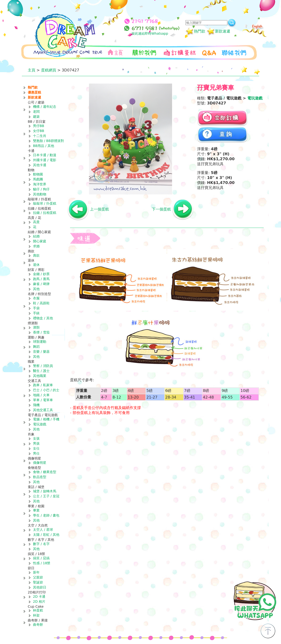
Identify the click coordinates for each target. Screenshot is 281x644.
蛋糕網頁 (49, 70)
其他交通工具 (43, 410)
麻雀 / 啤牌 (41, 284)
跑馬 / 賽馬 (41, 279)
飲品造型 (40, 477)
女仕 (36, 448)
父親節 (38, 577)
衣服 (36, 298)
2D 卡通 (39, 597)
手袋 (36, 308)
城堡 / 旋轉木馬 (45, 491)
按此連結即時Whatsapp (150, 33)
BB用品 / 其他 (44, 146)
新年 (36, 572)
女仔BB (39, 131)
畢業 (36, 510)
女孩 (36, 438)
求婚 (36, 246)
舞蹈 (36, 347)
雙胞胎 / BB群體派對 (49, 141)
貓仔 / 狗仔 (41, 189)
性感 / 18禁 (42, 563)
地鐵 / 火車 (41, 395)
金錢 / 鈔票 (41, 274)
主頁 (32, 70)
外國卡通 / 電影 (45, 160)
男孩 (36, 443)
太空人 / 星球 (43, 530)
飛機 (36, 405)
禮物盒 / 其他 (43, 318)
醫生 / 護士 (41, 371)
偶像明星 (40, 463)
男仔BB (39, 126)
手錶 (36, 313)
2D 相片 (39, 602)
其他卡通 (40, 165)
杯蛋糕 (38, 610)
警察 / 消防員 (43, 366)
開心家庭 (40, 241)
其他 (36, 289)
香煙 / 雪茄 (41, 332)
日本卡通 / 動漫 (45, 155)
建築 (36, 117)
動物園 (38, 174)
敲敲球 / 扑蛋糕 (45, 203)
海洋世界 (40, 184)
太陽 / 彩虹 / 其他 (46, 535)
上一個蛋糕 (99, 209)
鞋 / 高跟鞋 (41, 303)
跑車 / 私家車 (43, 385)
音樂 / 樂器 (41, 352)
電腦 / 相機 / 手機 (46, 419)
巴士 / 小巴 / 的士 (46, 390)
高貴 (36, 222)
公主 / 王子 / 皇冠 (46, 496)
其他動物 (40, 194)
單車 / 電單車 (43, 400)
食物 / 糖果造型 (45, 472)
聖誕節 (38, 582)
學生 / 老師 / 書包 (46, 515)
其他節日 (40, 587)
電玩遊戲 (40, 424)
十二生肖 (40, 136)
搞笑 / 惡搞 (41, 558)
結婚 (36, 236)
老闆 (36, 112)
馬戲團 (38, 179)
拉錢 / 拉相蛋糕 (45, 213)
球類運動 (40, 342)
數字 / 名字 (41, 544)
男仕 (36, 453)
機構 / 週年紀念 (45, 107)
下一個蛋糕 (161, 209)
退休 (36, 265)
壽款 (36, 255)
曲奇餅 (38, 625)
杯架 (36, 615)
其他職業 (40, 376)
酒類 (36, 327)
